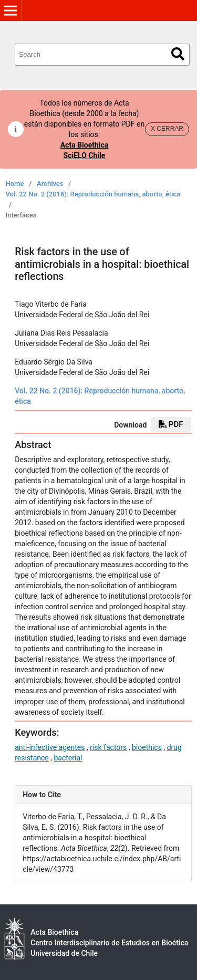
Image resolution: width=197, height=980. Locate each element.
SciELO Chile (85, 155)
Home (15, 184)
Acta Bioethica (85, 145)
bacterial (68, 758)
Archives (50, 184)
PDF (171, 424)
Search (178, 54)
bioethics (147, 747)
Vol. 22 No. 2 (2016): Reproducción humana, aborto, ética (93, 194)
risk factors (108, 747)
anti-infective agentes (50, 747)
